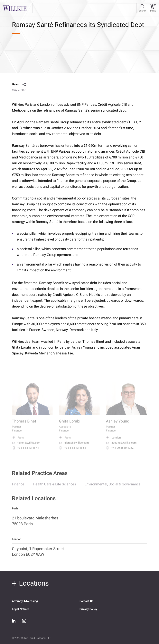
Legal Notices (21, 609)
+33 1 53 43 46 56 (73, 451)
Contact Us (86, 601)
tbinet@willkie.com (26, 446)
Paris (18, 441)
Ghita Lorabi (70, 425)
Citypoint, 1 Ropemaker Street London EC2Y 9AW (38, 554)
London (113, 441)
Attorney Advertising (25, 601)
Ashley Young (118, 425)
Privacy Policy (88, 609)
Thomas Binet (24, 425)
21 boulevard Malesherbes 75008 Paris (35, 524)
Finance (18, 487)
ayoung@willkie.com (121, 446)
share (24, 85)
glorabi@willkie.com (74, 446)
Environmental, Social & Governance (113, 487)
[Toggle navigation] (153, 8)
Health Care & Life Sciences (54, 487)
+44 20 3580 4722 (120, 451)
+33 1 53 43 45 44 (26, 451)
